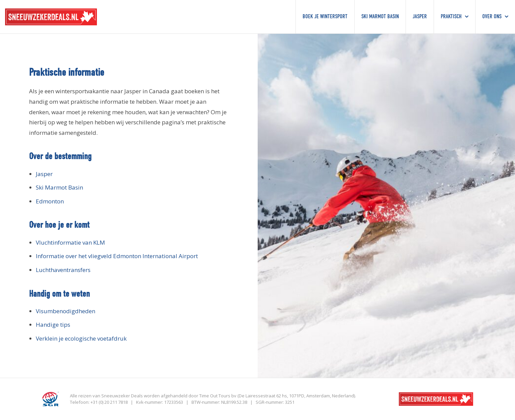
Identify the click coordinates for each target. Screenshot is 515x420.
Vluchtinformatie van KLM (70, 242)
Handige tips (53, 325)
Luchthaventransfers (63, 270)
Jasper (44, 174)
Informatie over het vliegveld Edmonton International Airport (117, 256)
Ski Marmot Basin (59, 187)
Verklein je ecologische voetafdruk (81, 338)
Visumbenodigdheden (66, 311)
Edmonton (50, 201)
